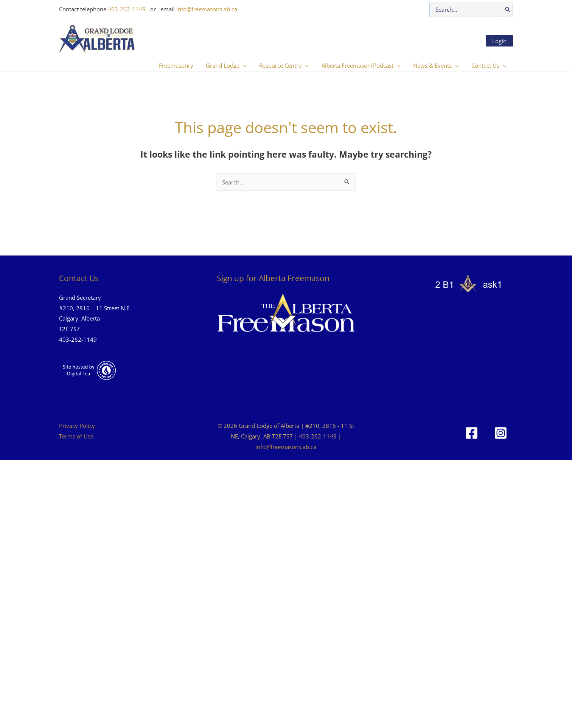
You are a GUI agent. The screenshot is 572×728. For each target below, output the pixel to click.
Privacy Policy (77, 426)
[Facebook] (472, 433)
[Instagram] (501, 433)
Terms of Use (76, 436)
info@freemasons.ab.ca (207, 9)
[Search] (508, 9)
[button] (249, 65)
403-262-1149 (127, 9)
